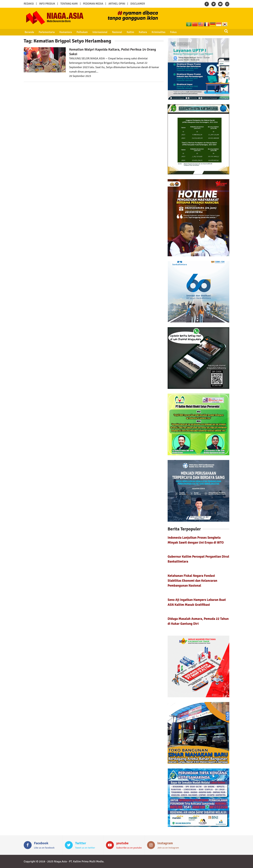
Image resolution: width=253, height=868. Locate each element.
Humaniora (65, 32)
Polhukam (81, 32)
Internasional (98, 32)
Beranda (29, 32)
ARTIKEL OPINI (117, 4)
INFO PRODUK (47, 4)
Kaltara (140, 32)
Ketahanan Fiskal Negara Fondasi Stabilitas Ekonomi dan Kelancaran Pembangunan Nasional (192, 581)
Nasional (115, 32)
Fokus (170, 32)
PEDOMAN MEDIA (93, 4)
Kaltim (128, 32)
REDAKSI (29, 4)
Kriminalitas (156, 32)
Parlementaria (46, 32)
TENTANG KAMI (69, 4)
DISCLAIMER (138, 4)
